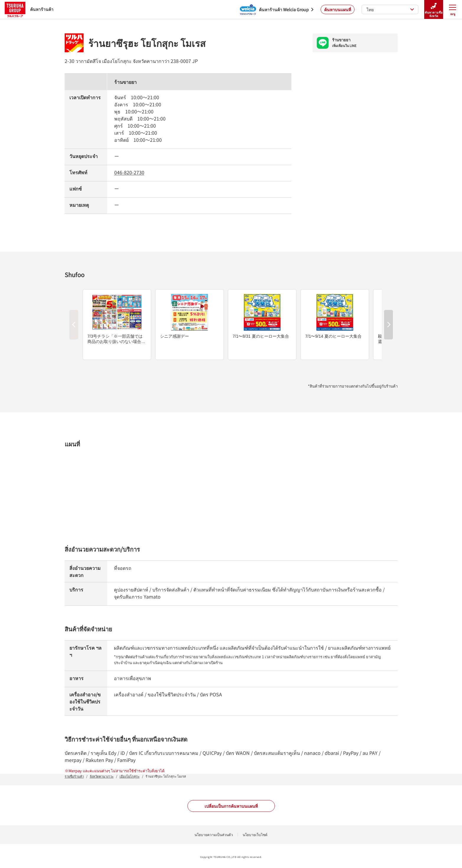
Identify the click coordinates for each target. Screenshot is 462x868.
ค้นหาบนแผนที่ (338, 9)
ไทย (390, 9)
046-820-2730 (129, 172)
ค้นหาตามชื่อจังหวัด (434, 10)
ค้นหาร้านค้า (29, 9)
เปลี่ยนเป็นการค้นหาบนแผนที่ (231, 806)
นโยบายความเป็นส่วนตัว (214, 834)
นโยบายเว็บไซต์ (255, 834)
